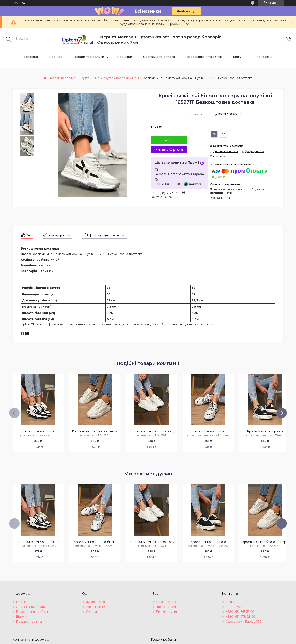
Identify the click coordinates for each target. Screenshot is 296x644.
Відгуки (239, 57)
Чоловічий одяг (97, 604)
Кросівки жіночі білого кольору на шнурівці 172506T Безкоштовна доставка (148, 434)
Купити (169, 140)
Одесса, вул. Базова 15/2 (244, 619)
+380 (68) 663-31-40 (240, 609)
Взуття (84, 78)
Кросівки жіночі (127, 78)
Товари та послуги (89, 57)
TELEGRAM (234, 604)
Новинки (124, 57)
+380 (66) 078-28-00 (241, 614)
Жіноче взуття (103, 78)
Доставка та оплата (159, 57)
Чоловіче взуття (168, 604)
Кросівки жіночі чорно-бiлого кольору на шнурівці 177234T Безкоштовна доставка (203, 434)
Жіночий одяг (96, 599)
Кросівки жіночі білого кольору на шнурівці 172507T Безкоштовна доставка (93, 434)
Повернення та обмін (204, 57)
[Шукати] (9, 40)
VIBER (231, 599)
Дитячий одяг (96, 609)
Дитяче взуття (166, 609)
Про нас (56, 57)
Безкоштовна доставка (228, 146)
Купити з (169, 150)
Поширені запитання (32, 619)
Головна (31, 57)
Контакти (264, 57)
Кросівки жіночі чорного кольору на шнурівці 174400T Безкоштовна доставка (258, 434)
